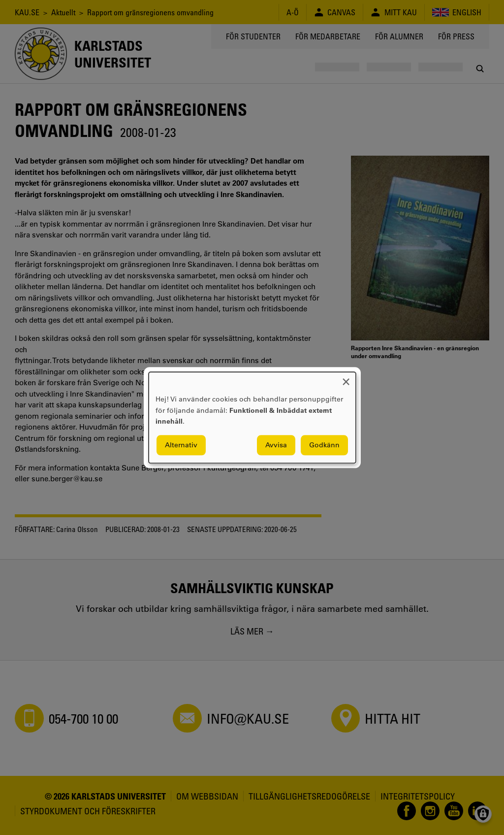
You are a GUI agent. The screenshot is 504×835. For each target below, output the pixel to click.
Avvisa (276, 445)
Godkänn (324, 445)
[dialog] (252, 417)
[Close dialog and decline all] (346, 378)
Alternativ (181, 445)
